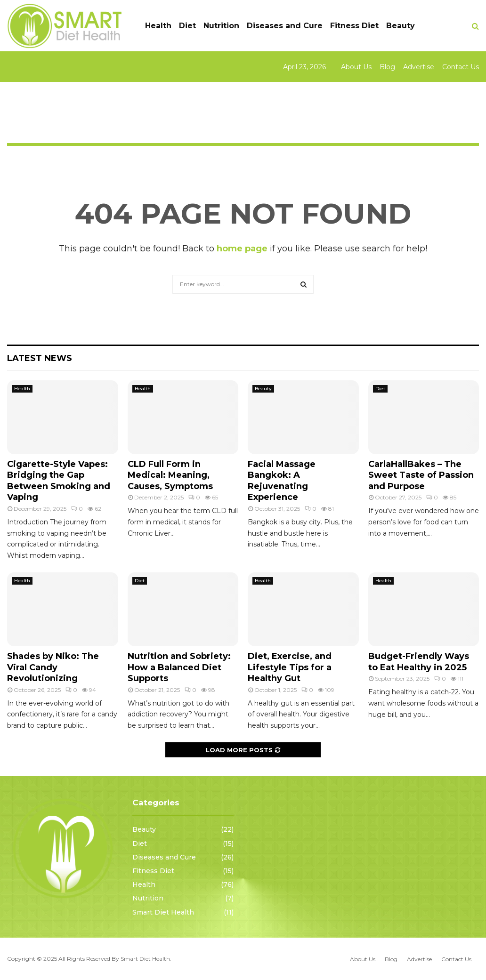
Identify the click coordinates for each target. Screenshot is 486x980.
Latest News (40, 358)
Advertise (419, 67)
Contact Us (461, 67)
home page (242, 249)
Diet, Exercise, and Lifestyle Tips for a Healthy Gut (290, 667)
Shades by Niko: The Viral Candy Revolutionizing (53, 667)
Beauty (401, 26)
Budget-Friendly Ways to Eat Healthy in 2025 (419, 662)
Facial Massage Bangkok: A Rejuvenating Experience (282, 481)
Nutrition (221, 26)
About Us (356, 67)
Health (158, 26)
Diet (187, 26)
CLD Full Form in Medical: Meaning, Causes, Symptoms (170, 475)
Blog (387, 67)
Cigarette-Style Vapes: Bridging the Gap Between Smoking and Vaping (59, 481)
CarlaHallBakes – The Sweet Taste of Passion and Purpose (421, 475)
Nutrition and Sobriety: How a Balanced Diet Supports (179, 667)
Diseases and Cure (285, 26)
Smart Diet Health (163, 912)
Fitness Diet (354, 26)
